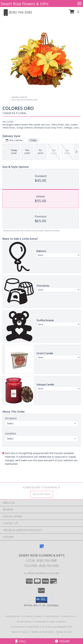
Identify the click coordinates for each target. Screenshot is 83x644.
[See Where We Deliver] (42, 494)
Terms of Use (64, 632)
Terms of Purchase (42, 632)
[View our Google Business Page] (42, 548)
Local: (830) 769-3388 (42, 561)
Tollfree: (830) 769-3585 (41, 566)
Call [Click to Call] (21, 641)
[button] (74, 13)
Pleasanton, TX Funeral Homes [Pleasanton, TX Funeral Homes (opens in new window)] (24, 616)
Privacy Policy (20, 632)
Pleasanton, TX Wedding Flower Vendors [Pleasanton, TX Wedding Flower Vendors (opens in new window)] (41, 622)
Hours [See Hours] (62, 641)
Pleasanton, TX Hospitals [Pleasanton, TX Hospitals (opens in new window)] (60, 616)
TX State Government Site (57, 627)
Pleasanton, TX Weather (25, 627)
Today (33, 140)
